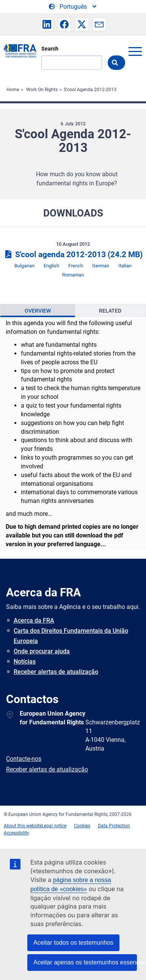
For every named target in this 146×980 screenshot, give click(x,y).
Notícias (25, 661)
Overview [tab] (38, 311)
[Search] (72, 63)
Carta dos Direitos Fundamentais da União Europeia (71, 636)
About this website (23, 826)
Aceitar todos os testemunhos (73, 943)
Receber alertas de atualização (56, 672)
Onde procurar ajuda (42, 651)
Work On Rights (42, 90)
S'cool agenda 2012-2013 (73, 254)
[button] (47, 24)
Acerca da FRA (34, 620)
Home (13, 90)
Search (50, 49)
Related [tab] (110, 311)
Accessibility (16, 833)
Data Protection (114, 826)
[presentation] (38, 311)
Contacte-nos (24, 759)
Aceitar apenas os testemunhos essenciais (85, 962)
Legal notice (54, 826)
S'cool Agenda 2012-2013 (90, 90)
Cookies (82, 826)
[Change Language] (73, 7)
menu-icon (135, 51)
